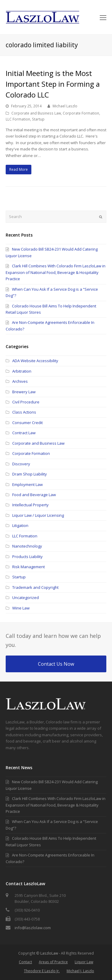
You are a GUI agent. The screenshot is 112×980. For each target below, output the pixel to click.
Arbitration (22, 371)
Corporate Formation (81, 113)
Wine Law (21, 608)
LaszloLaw (49, 953)
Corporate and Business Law (36, 113)
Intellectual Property (30, 505)
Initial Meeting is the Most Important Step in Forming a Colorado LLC (53, 84)
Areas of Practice (53, 962)
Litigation (20, 525)
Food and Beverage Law (34, 495)
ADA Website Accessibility (35, 361)
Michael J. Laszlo (80, 971)
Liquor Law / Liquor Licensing (38, 515)
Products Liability (27, 557)
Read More (19, 169)
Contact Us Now (56, 664)
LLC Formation (18, 119)
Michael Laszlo (65, 106)
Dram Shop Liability (30, 474)
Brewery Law (24, 392)
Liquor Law (84, 962)
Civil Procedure (26, 402)
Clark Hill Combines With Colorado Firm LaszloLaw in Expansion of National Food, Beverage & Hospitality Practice (56, 272)
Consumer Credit (27, 423)
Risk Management (29, 567)
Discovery (21, 464)
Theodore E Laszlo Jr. (42, 971)
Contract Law (24, 433)
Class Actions (24, 412)
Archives (20, 381)
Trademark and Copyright (35, 587)
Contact (25, 962)
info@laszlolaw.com (33, 928)
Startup (38, 119)
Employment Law (27, 484)
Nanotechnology (27, 546)
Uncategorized (26, 598)
